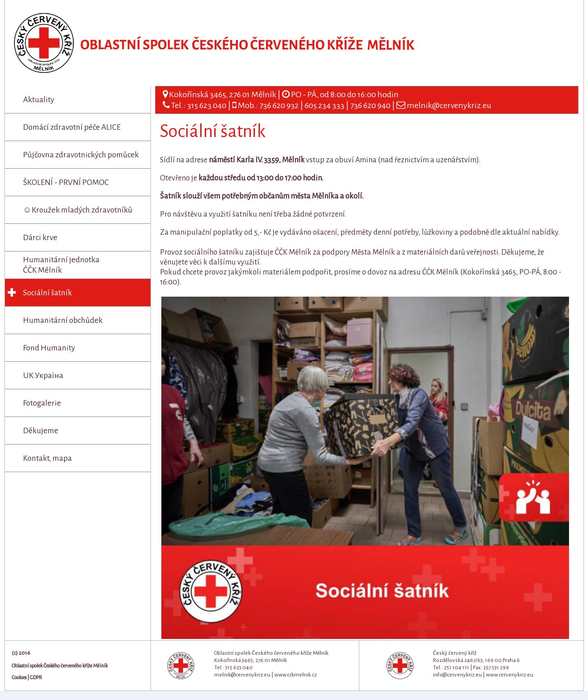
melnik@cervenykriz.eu (449, 105)
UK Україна (43, 376)
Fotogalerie (42, 403)
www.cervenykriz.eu (510, 675)
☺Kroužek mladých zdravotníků (78, 210)
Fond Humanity (49, 348)
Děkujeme (41, 431)
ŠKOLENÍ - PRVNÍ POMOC (66, 182)
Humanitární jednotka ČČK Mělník (61, 265)
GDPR (36, 677)
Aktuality (39, 100)
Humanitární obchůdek (63, 320)
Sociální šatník (47, 293)
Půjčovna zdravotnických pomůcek (81, 155)
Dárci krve (40, 238)
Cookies (19, 677)
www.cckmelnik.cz (296, 675)
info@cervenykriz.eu (457, 675)
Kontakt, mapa (47, 458)
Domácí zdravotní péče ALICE (72, 127)
